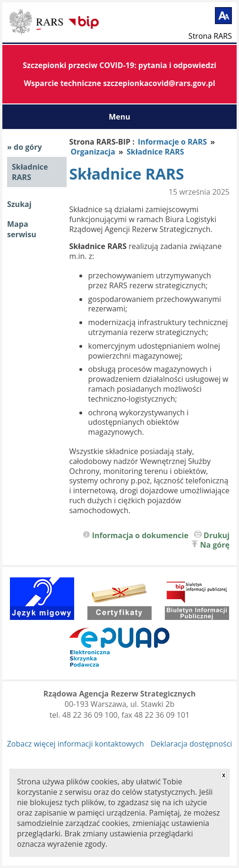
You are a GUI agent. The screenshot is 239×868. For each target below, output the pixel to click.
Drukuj (217, 535)
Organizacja (94, 152)
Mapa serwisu (22, 229)
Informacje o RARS (172, 142)
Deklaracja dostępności (191, 744)
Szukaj (19, 204)
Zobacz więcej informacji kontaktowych (76, 744)
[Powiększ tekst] (223, 16)
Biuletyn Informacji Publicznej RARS (38, 23)
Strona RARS (210, 35)
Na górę (215, 545)
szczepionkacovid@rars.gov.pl (159, 83)
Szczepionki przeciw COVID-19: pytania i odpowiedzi (119, 65)
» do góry (25, 147)
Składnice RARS (30, 172)
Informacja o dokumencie (140, 535)
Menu (119, 117)
